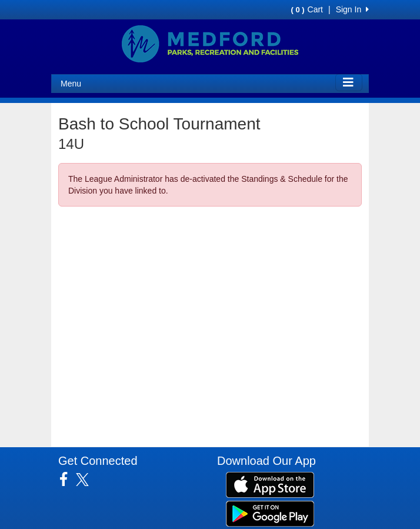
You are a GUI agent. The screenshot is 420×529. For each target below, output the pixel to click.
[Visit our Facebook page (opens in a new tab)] (68, 480)
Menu (71, 84)
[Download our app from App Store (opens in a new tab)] (270, 484)
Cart (307, 9)
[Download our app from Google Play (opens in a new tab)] (270, 513)
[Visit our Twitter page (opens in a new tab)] (87, 480)
